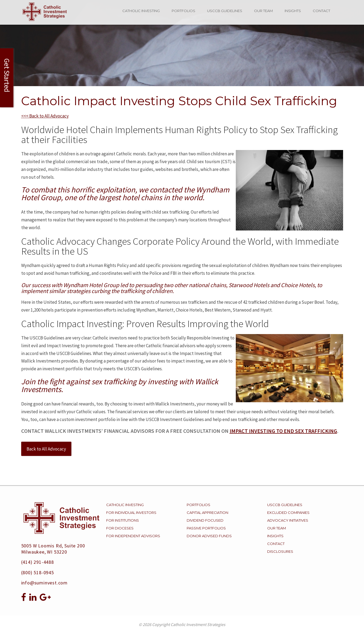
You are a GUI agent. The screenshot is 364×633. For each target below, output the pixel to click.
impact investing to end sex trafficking (283, 431)
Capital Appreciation (207, 513)
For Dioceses (120, 528)
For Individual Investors (131, 513)
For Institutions (123, 520)
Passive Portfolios (206, 528)
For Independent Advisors (133, 536)
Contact (321, 11)
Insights (293, 11)
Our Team (263, 11)
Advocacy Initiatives (288, 520)
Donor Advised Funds (209, 536)
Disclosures (280, 551)
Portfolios (183, 11)
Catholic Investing (141, 11)
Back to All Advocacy (46, 449)
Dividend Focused (205, 520)
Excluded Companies (288, 513)
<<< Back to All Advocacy (45, 116)
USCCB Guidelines (225, 11)
